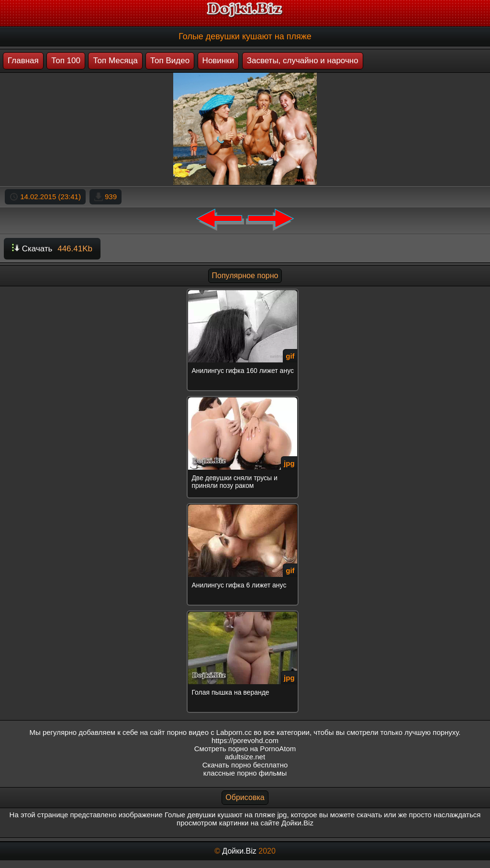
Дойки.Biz (239, 851)
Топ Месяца (115, 61)
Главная (23, 61)
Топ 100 (66, 61)
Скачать (52, 249)
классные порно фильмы (245, 773)
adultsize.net (245, 757)
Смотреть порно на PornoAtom (245, 749)
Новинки (218, 61)
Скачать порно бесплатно (245, 765)
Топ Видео (170, 61)
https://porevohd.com (245, 740)
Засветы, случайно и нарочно (303, 61)
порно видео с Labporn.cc (209, 732)
